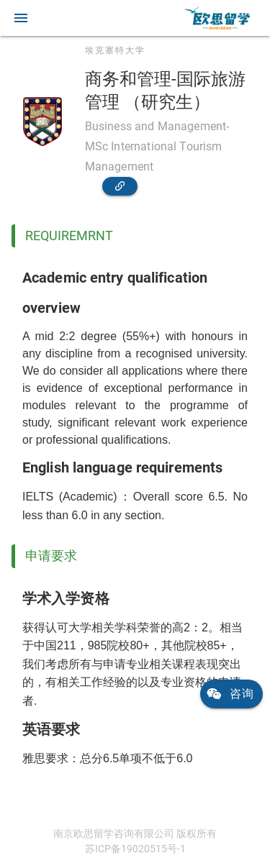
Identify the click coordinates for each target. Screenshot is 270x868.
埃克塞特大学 (115, 50)
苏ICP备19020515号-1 (135, 849)
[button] (21, 18)
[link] (217, 18)
